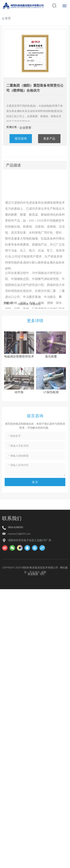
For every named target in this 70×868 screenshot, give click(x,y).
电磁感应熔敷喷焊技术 (19, 377)
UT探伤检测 (51, 413)
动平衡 (19, 413)
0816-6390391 (16, 570)
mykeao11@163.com (19, 577)
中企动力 (35, 622)
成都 (43, 622)
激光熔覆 (51, 377)
